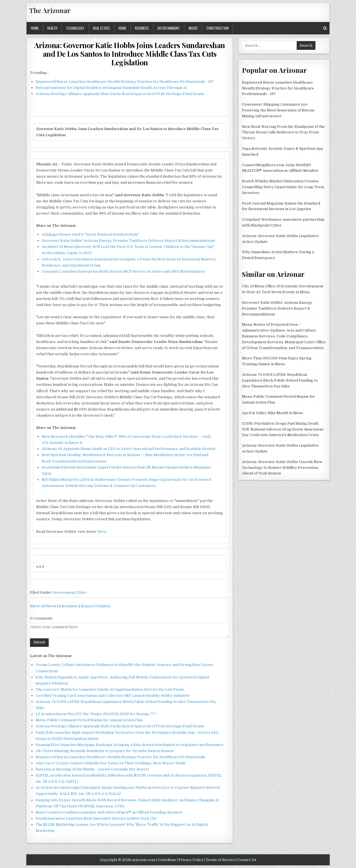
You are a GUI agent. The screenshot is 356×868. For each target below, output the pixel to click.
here (102, 532)
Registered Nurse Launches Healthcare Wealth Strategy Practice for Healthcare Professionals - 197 (125, 82)
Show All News (43, 606)
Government (64, 592)
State (82, 592)
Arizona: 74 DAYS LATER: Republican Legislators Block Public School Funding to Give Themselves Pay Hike (280, 380)
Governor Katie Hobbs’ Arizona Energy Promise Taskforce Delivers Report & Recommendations (277, 308)
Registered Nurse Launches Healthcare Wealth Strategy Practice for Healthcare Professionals (120, 757)
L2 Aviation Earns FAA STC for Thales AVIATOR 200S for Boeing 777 (96, 714)
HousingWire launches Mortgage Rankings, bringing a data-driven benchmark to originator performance (129, 745)
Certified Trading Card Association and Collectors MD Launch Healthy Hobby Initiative (113, 696)
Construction (217, 28)
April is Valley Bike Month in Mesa (272, 413)
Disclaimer (69, 606)
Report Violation (96, 606)
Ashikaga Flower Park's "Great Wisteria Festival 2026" (90, 234)
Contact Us (247, 860)
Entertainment (169, 28)
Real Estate (101, 28)
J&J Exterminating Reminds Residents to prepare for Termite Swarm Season (105, 751)
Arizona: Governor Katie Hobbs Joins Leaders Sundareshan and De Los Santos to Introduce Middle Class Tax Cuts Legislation (130, 54)
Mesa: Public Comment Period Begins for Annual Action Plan (89, 720)
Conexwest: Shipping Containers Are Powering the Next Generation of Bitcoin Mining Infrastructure (278, 110)
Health (52, 28)
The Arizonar (50, 10)
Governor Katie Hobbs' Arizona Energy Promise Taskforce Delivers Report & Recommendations (128, 241)
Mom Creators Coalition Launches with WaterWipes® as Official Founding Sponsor (109, 812)
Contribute (167, 860)
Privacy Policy (191, 860)
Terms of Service (220, 860)
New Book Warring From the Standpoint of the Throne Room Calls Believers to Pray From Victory (283, 132)
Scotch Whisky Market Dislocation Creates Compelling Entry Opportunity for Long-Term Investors (283, 187)
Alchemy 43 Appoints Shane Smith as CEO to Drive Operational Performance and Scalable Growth (128, 449)
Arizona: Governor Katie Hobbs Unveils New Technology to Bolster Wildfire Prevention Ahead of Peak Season (282, 468)
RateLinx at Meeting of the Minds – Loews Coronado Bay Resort (92, 769)
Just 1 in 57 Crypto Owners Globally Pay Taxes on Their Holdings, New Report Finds (111, 763)
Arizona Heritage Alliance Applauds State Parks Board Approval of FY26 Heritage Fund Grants (120, 94)
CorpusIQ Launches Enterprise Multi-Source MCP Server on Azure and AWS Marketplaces (123, 271)
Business (142, 28)
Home (35, 28)
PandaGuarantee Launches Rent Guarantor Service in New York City (96, 818)
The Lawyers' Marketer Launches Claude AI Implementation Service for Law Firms (110, 689)
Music (193, 28)
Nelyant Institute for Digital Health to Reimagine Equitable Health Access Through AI (111, 88)
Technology (75, 28)
